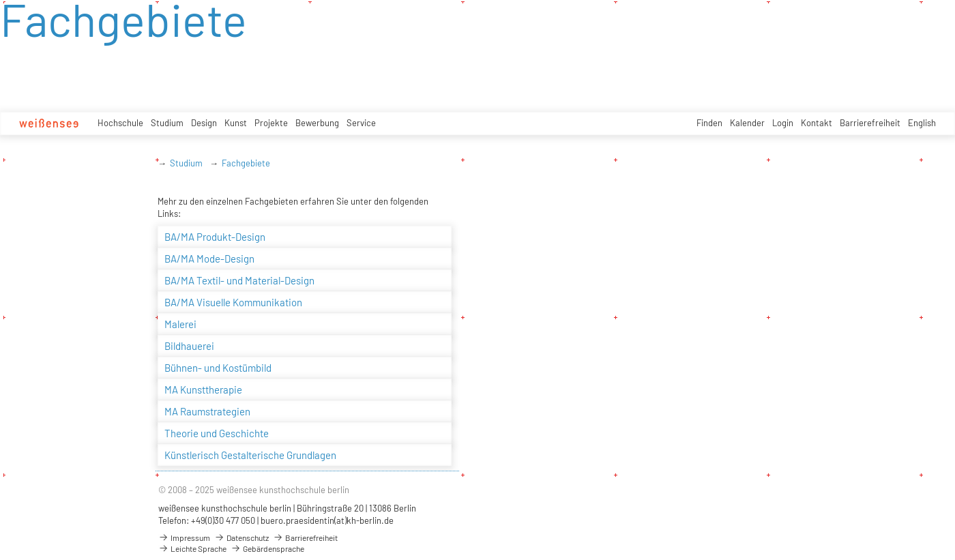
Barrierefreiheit (870, 123)
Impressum (184, 537)
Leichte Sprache (192, 548)
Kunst (236, 123)
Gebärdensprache (267, 548)
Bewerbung (317, 123)
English (922, 123)
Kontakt (817, 123)
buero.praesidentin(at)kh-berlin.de (327, 520)
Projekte (271, 123)
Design (204, 123)
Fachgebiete (246, 163)
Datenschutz (241, 537)
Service (361, 123)
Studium (167, 123)
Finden (709, 123)
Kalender (747, 123)
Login (783, 123)
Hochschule (120, 123)
